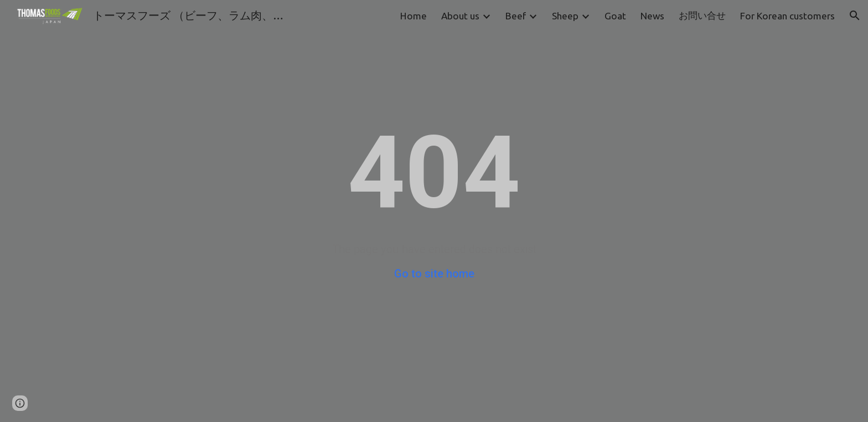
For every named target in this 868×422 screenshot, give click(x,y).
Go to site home (434, 274)
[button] (855, 16)
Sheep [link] (565, 16)
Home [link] (414, 16)
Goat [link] (615, 16)
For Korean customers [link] (787, 16)
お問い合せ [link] (702, 15)
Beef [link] (516, 16)
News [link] (652, 16)
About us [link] (460, 16)
